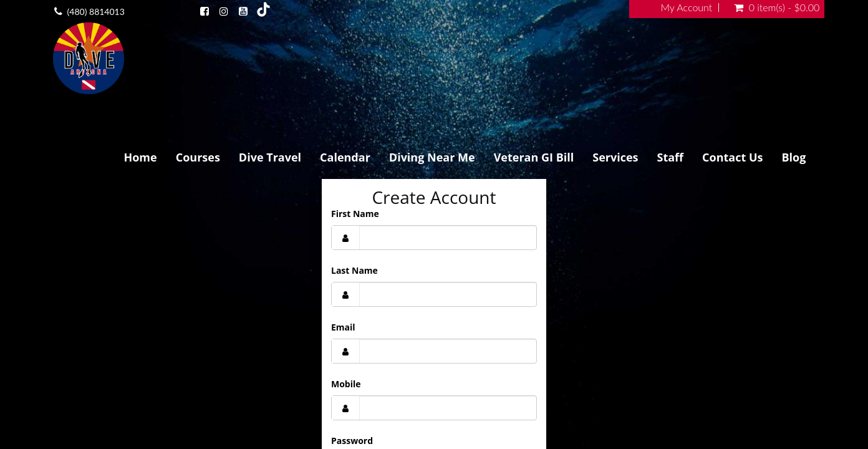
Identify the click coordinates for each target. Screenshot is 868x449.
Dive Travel (270, 157)
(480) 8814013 (96, 12)
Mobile (346, 384)
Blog (793, 157)
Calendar (345, 157)
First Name (355, 214)
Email (343, 327)
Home (140, 157)
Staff (671, 157)
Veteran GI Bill (534, 157)
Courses (198, 157)
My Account (687, 7)
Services (615, 157)
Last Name (354, 270)
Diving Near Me (432, 157)
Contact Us (732, 157)
